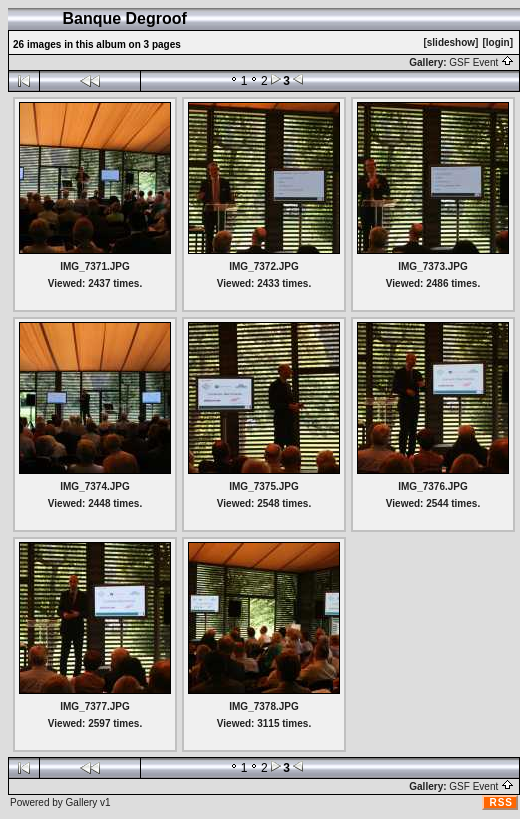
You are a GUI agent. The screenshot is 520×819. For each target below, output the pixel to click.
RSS (501, 802)
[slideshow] (450, 42)
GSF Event (481, 62)
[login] (497, 42)
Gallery (82, 802)
